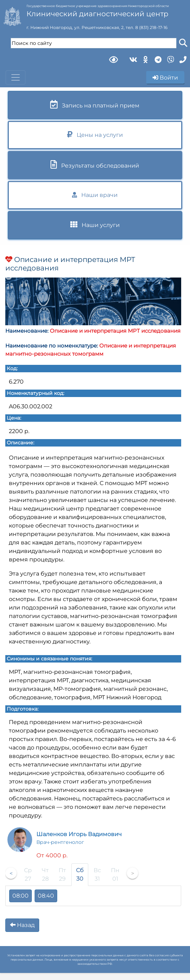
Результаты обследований (95, 165)
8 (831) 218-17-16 (151, 27)
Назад (22, 925)
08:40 (46, 896)
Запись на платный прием (95, 104)
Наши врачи (95, 195)
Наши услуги (95, 225)
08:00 (20, 896)
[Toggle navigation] (16, 77)
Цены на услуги (95, 135)
